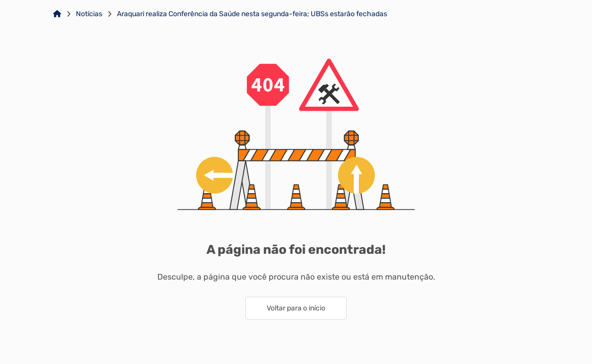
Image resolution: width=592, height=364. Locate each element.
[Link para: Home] (57, 14)
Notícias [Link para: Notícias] (89, 14)
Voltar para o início (296, 308)
